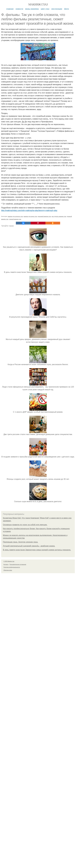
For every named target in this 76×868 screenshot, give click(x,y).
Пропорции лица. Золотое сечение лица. (21, 542)
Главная (10, 9)
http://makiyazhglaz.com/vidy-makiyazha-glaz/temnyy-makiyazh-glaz (29, 210)
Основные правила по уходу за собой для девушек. (25, 525)
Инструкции (57, 9)
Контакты (6, 564)
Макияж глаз (38, 4)
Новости (19, 9)
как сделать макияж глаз (59, 216)
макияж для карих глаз (30, 216)
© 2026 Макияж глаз (9, 561)
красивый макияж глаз (44, 216)
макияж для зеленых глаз (15, 216)
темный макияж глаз (15, 219)
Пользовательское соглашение (18, 564)
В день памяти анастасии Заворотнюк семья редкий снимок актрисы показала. (37, 550)
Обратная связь (8, 570)
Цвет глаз (45, 9)
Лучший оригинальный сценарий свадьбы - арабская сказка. (29, 546)
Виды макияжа (32, 9)
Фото (67, 9)
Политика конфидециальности (12, 567)
